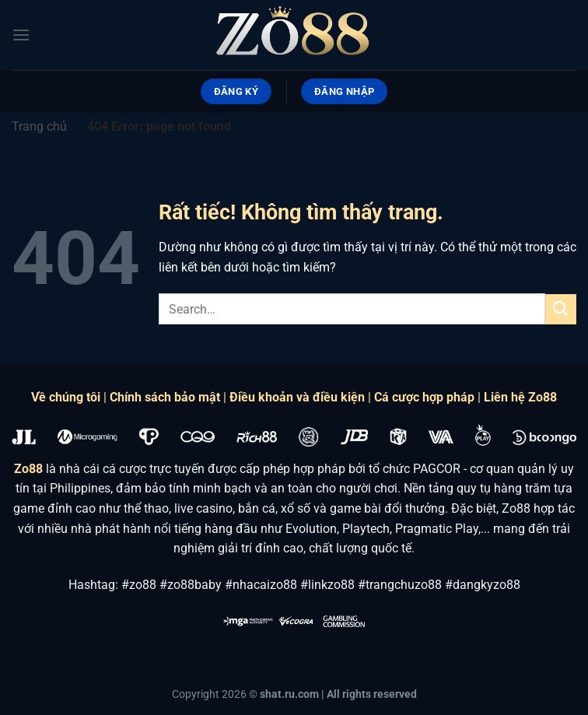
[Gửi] (561, 309)
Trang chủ (39, 126)
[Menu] (21, 35)
